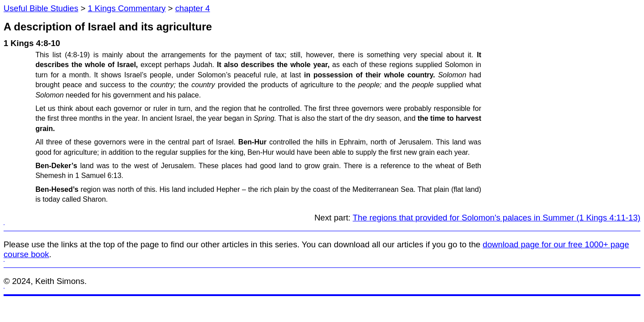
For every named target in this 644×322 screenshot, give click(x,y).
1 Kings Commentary (127, 8)
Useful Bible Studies (41, 8)
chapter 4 (193, 8)
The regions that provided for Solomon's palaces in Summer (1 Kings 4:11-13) (497, 218)
